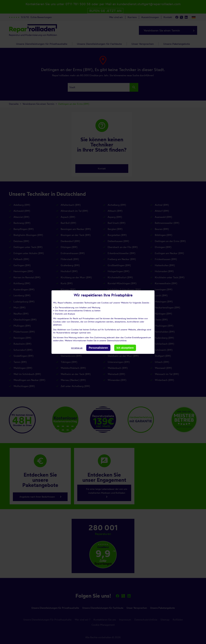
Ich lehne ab (77, 348)
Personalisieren (98, 348)
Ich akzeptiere (125, 348)
